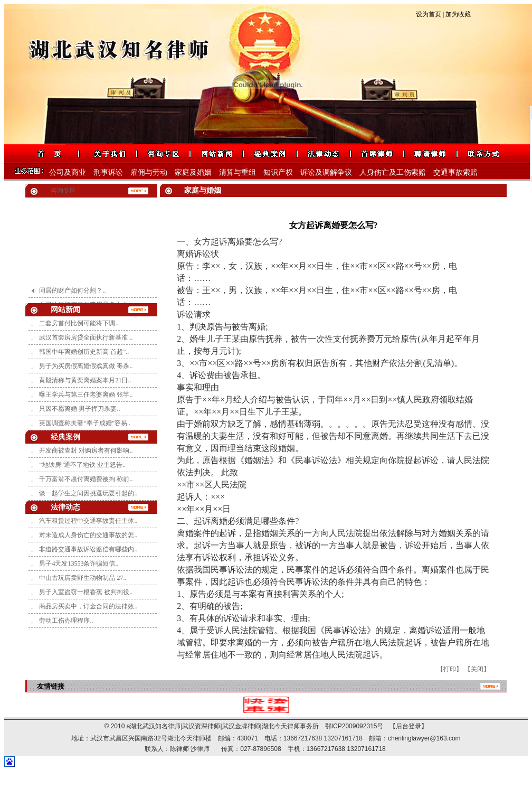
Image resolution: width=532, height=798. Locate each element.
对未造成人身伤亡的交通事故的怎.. (88, 535)
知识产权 (278, 172)
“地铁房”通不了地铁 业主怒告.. (82, 465)
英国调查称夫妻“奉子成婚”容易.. (85, 423)
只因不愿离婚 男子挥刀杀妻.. (79, 409)
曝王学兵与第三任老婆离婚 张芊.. (86, 395)
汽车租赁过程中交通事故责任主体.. (88, 521)
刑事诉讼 (108, 172)
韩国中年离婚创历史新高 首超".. (84, 352)
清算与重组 (237, 172)
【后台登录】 (405, 726)
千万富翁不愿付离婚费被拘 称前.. (86, 479)
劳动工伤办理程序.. (66, 621)
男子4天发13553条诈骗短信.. (79, 564)
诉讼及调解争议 (326, 172)
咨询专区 (63, 191)
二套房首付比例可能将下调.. (79, 323)
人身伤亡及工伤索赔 (393, 172)
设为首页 (429, 14)
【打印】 (450, 669)
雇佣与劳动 (149, 172)
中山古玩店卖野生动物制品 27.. (83, 578)
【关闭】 (477, 669)
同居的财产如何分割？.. (72, 294)
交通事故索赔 (455, 172)
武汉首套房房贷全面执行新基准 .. (86, 337)
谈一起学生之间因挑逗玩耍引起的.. (88, 493)
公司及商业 (68, 172)
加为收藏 (458, 14)
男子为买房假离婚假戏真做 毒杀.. (86, 366)
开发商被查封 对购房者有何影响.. (86, 450)
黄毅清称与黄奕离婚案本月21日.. (85, 380)
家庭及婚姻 (193, 172)
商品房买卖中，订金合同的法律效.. (88, 606)
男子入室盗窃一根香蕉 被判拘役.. (86, 592)
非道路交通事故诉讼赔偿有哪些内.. (88, 549)
